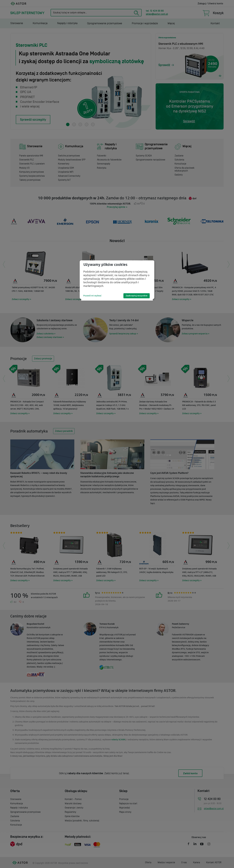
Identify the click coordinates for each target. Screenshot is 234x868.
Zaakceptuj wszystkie (137, 296)
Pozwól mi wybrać (92, 296)
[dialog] (117, 280)
